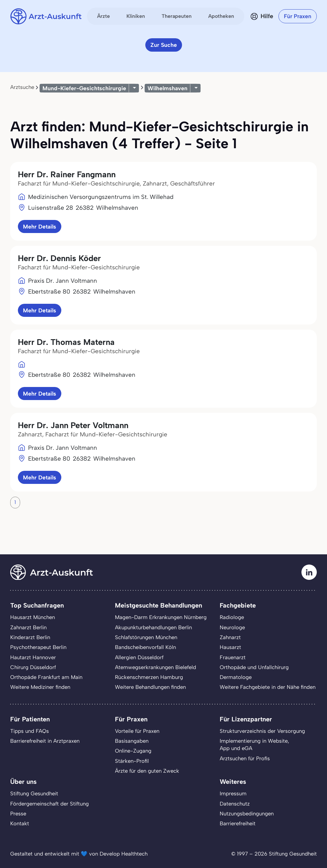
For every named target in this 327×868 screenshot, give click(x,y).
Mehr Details (40, 226)
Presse (18, 813)
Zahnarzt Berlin (28, 627)
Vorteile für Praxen (137, 731)
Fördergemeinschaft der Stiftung (49, 804)
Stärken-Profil (132, 761)
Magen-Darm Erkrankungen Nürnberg (161, 617)
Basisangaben (132, 741)
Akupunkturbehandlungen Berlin (153, 627)
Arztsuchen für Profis (245, 758)
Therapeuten (177, 16)
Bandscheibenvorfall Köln (145, 647)
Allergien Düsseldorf (139, 657)
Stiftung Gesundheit (34, 793)
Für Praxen (298, 16)
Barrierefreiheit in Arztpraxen (45, 741)
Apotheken (221, 16)
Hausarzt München (33, 617)
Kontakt (20, 823)
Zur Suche (164, 45)
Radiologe (232, 617)
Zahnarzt (230, 637)
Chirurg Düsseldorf (33, 667)
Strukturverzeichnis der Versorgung (262, 731)
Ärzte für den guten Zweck (147, 771)
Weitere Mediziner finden (40, 687)
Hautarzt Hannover (33, 657)
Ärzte (103, 16)
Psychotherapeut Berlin (38, 647)
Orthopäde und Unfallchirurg (254, 667)
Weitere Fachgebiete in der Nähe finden (268, 687)
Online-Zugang (133, 751)
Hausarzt (230, 647)
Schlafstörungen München (146, 637)
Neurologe (232, 627)
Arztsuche (22, 87)
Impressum (233, 793)
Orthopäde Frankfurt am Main (46, 677)
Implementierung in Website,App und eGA (254, 744)
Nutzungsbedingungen (247, 813)
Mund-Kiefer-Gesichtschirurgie (84, 88)
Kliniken (136, 16)
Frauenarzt (233, 657)
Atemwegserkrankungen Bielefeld (156, 667)
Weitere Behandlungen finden (150, 687)
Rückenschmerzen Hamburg (149, 677)
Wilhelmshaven (167, 88)
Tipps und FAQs (30, 731)
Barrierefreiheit (238, 823)
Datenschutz (235, 804)
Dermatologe (236, 677)
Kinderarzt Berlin (30, 637)
